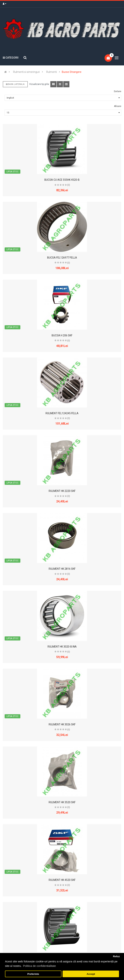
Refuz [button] (116, 956)
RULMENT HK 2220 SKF (62, 491)
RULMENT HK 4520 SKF (62, 880)
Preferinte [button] (33, 974)
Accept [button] (91, 974)
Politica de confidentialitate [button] (39, 966)
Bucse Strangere (72, 72)
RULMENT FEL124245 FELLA (62, 413)
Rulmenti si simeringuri (26, 72)
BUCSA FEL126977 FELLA (62, 258)
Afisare (118, 106)
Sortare (118, 91)
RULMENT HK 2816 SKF (62, 569)
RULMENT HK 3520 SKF (62, 802)
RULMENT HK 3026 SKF (62, 724)
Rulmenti (52, 72)
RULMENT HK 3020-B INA (62, 647)
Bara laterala (15, 84)
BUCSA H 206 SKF (62, 335)
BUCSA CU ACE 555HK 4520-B (62, 180)
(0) (69, 185)
